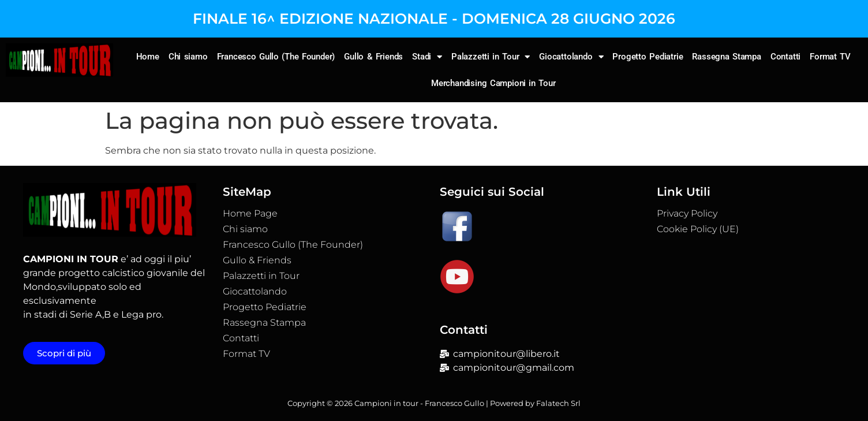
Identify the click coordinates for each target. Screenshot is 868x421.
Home (148, 57)
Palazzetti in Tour (491, 57)
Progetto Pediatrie (648, 57)
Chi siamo (188, 57)
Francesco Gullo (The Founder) (276, 57)
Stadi (427, 57)
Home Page (250, 214)
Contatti (785, 57)
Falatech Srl (558, 403)
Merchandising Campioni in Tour (493, 83)
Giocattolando (571, 57)
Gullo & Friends (373, 57)
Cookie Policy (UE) (698, 229)
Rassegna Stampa (727, 57)
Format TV (830, 57)
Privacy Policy (687, 214)
